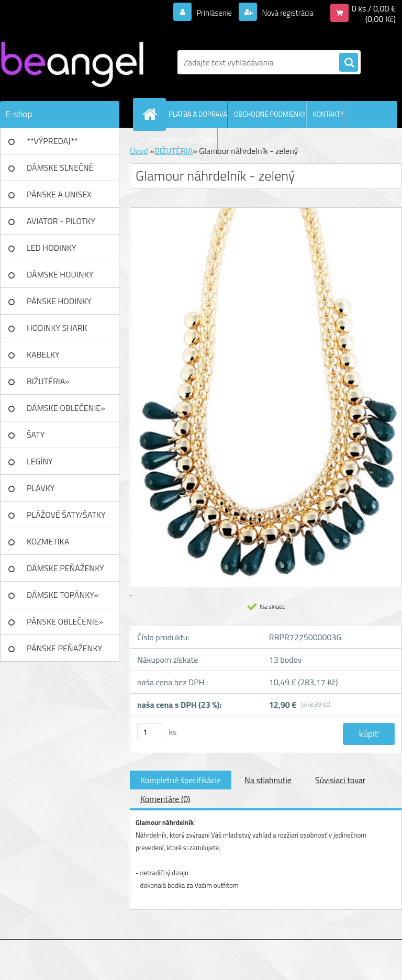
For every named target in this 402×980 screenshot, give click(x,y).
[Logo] (72, 62)
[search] (349, 63)
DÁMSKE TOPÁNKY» (63, 595)
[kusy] (150, 732)
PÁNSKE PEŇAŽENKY (64, 648)
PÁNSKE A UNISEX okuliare (59, 198)
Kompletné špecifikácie (181, 780)
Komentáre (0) (165, 799)
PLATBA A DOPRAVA (198, 114)
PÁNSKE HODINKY (59, 301)
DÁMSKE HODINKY (60, 274)
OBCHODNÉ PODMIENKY (270, 114)
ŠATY (36, 435)
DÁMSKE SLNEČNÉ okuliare (60, 171)
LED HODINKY (52, 248)
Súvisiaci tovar (340, 780)
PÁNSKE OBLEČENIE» (65, 621)
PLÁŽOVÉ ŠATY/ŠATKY (66, 515)
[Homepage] (152, 114)
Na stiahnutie (268, 780)
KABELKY (43, 354)
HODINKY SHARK (57, 328)
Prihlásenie (208, 13)
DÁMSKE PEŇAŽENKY (65, 568)
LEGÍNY (40, 461)
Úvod (139, 151)
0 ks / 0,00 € (374, 8)
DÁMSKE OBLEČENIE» (66, 408)
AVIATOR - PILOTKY (61, 221)
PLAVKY (41, 488)
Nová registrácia (284, 13)
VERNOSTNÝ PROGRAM (183, 141)
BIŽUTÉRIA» (48, 381)
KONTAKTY (328, 114)
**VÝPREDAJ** (52, 141)
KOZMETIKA (48, 541)
